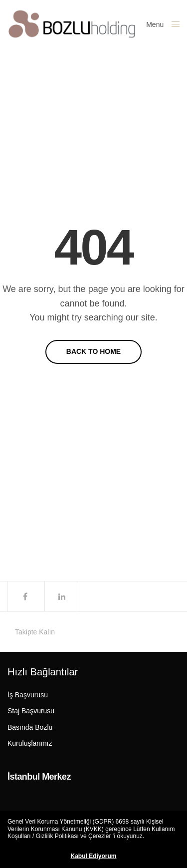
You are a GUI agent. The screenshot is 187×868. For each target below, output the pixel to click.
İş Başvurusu (28, 695)
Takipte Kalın (35, 632)
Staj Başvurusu (31, 711)
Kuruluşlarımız (30, 743)
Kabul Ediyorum (93, 856)
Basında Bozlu (30, 727)
